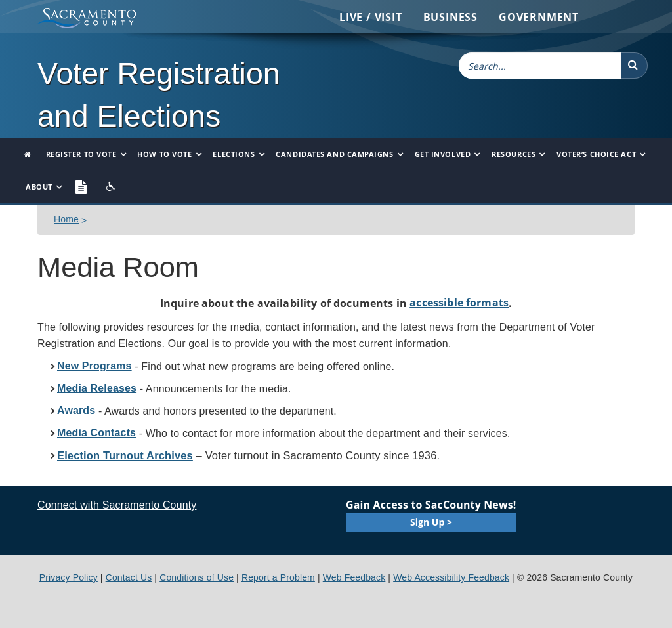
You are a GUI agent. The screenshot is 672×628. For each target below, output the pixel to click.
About (39, 187)
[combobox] (540, 66)
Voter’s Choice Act (596, 154)
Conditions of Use (197, 577)
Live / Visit (371, 17)
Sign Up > (431, 522)
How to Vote (164, 154)
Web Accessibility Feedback (451, 577)
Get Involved (443, 154)
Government (539, 17)
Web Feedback (354, 577)
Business (451, 17)
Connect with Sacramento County (117, 505)
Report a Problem (278, 577)
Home (66, 219)
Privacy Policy (69, 577)
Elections (234, 154)
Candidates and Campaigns (334, 154)
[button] (635, 66)
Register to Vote (81, 154)
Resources (514, 154)
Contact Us (129, 577)
